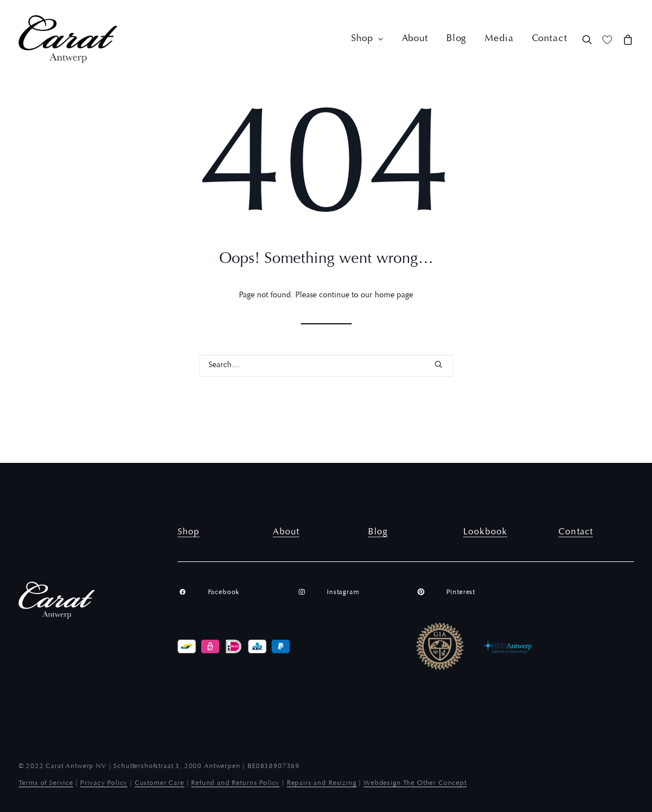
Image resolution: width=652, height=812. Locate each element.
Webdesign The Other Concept (415, 783)
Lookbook (485, 532)
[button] (590, 39)
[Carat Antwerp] (68, 39)
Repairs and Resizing (322, 783)
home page (394, 296)
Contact (550, 39)
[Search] (326, 366)
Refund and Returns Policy (235, 783)
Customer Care (159, 783)
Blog (456, 39)
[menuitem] (367, 39)
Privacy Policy (104, 783)
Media (499, 39)
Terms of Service (46, 783)
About (415, 39)
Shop (367, 39)
